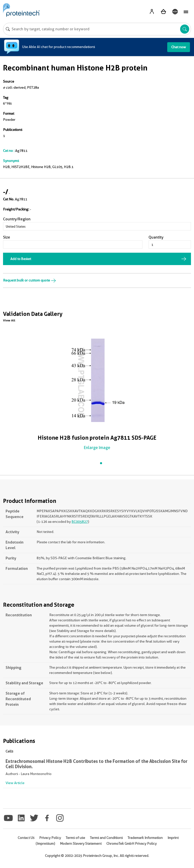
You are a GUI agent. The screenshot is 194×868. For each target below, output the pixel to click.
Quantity (156, 237)
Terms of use (75, 838)
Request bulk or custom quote (30, 280)
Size (7, 237)
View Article (15, 783)
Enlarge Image (97, 448)
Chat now (179, 47)
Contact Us (26, 838)
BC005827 (80, 522)
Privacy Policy (50, 838)
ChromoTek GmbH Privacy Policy (131, 843)
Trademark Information (145, 838)
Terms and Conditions (106, 838)
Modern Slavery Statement (81, 843)
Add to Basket (21, 259)
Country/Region (17, 219)
